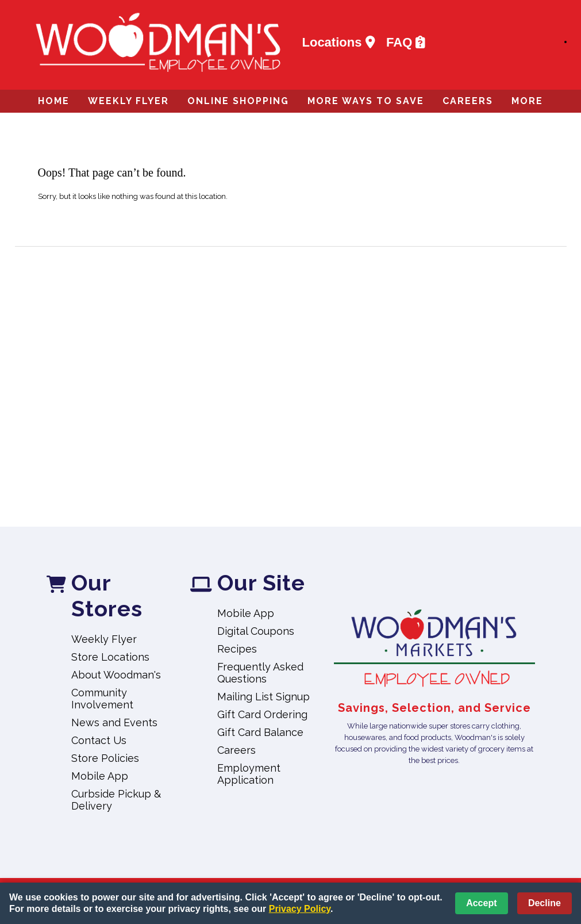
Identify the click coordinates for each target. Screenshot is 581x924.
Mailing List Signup (263, 697)
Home (54, 101)
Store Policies (105, 758)
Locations (339, 42)
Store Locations (110, 657)
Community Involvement (102, 699)
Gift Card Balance (260, 732)
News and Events (114, 722)
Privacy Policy (300, 909)
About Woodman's (116, 675)
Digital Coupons (256, 631)
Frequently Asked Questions (260, 673)
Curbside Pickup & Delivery (116, 800)
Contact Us (99, 740)
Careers (468, 101)
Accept (481, 903)
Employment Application (249, 774)
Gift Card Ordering (262, 714)
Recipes (237, 649)
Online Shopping (238, 101)
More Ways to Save (366, 101)
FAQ (406, 42)
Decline (545, 903)
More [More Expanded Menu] (527, 101)
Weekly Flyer (128, 101)
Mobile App (100, 776)
